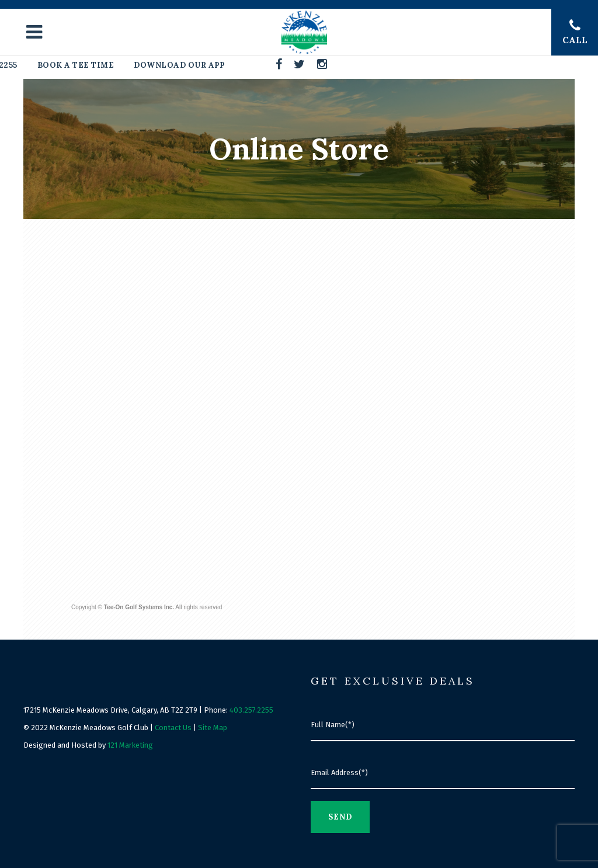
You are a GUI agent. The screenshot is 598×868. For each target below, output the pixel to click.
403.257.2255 (251, 710)
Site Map (213, 728)
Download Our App (179, 65)
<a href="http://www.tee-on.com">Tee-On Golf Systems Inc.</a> (302, 421)
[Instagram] (322, 64)
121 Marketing (130, 745)
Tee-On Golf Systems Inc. (139, 607)
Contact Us (173, 728)
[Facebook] (279, 64)
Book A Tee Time (76, 65)
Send (340, 817)
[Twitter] (300, 64)
